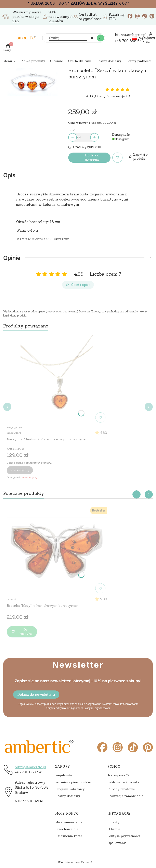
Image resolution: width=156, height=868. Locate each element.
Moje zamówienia (69, 822)
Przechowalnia (67, 829)
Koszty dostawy (68, 796)
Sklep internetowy (75, 862)
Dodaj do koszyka (92, 158)
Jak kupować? (118, 775)
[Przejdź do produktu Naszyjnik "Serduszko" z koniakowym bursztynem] (57, 379)
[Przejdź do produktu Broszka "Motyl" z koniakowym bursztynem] (57, 550)
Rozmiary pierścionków (73, 782)
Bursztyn (114, 822)
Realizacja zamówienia (125, 796)
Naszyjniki (14, 433)
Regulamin (63, 704)
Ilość (72, 130)
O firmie (114, 829)
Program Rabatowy (70, 789)
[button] (100, 38)
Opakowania (117, 843)
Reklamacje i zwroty (123, 782)
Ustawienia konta (69, 836)
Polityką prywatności (97, 708)
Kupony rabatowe (121, 789)
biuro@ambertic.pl (30, 767)
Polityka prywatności (124, 836)
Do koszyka (21, 632)
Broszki (12, 599)
